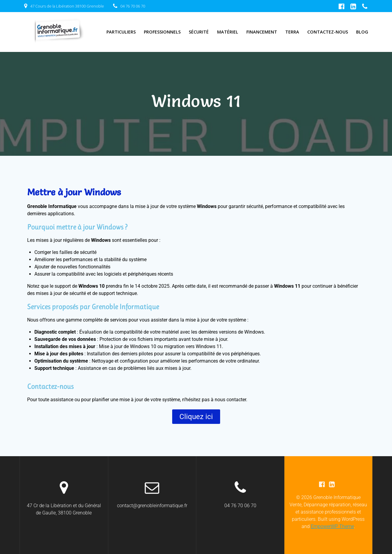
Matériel (228, 32)
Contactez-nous (328, 32)
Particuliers (121, 32)
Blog (362, 32)
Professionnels (162, 32)
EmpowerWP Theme (332, 526)
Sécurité (199, 32)
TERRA (292, 32)
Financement (262, 32)
